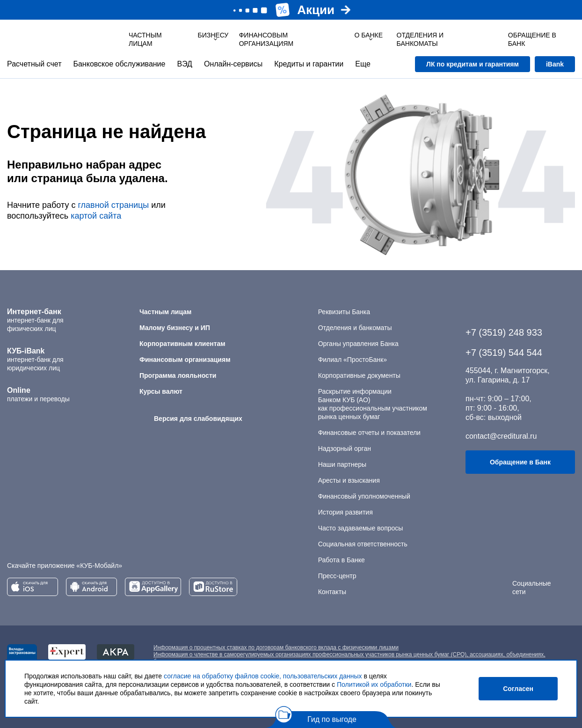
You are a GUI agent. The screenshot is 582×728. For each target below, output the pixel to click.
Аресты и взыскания (349, 480)
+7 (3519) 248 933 (504, 332)
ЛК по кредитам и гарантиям (473, 64)
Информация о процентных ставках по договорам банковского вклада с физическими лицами (276, 647)
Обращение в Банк (520, 462)
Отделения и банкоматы (355, 328)
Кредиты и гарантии (309, 64)
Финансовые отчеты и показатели (369, 433)
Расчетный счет (34, 64)
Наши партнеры (342, 464)
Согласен (518, 689)
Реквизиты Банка (344, 312)
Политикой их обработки (374, 684)
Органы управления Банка (358, 344)
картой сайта (96, 216)
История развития (346, 512)
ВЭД (184, 64)
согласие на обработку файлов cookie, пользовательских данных (263, 676)
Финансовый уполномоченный (364, 496)
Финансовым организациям (266, 39)
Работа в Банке (342, 560)
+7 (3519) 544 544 (504, 353)
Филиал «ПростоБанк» (353, 360)
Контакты (332, 592)
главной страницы (113, 205)
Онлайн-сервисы (233, 64)
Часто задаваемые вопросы (361, 528)
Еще (363, 64)
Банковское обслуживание (119, 64)
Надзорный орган (345, 449)
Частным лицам (145, 39)
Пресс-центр (337, 576)
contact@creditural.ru (501, 436)
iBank (555, 64)
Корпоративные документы (359, 375)
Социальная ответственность (363, 544)
